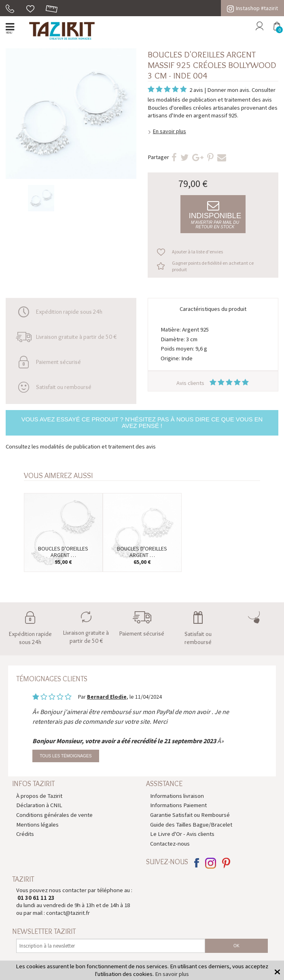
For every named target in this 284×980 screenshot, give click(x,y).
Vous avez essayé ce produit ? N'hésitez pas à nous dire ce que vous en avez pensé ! (142, 423)
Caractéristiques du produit (213, 309)
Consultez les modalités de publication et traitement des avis (81, 446)
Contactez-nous (170, 843)
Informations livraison (177, 796)
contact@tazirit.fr (68, 913)
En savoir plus (170, 131)
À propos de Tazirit (39, 796)
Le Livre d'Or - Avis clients (182, 834)
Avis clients (213, 383)
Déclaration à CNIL (39, 805)
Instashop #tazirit (252, 8)
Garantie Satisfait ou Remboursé (190, 815)
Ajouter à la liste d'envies (197, 252)
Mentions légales (37, 824)
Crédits (25, 834)
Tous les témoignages (66, 756)
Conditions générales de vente (54, 815)
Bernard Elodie (107, 697)
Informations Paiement (178, 805)
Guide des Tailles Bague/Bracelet (191, 824)
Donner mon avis (228, 90)
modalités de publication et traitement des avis (214, 99)
